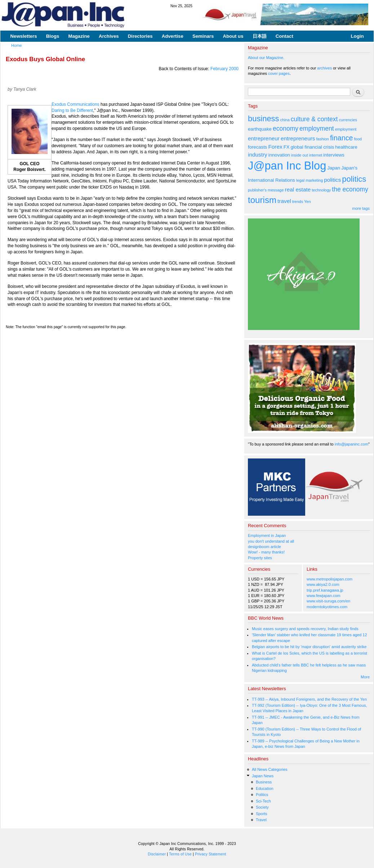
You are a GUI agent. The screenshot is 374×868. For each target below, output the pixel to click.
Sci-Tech (263, 801)
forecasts (257, 147)
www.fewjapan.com (324, 596)
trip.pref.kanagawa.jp (325, 590)
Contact (284, 36)
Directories (140, 36)
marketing (314, 180)
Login (357, 36)
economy (286, 128)
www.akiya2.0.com (323, 584)
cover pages (279, 73)
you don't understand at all (271, 541)
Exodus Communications (75, 104)
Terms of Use (180, 854)
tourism (262, 200)
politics (332, 180)
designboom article (264, 547)
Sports (262, 814)
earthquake (260, 129)
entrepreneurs (298, 138)
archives (324, 68)
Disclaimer (157, 854)
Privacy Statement (211, 854)
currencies (348, 120)
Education (265, 788)
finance (342, 138)
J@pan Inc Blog (287, 166)
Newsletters (24, 36)
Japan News (263, 776)
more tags (361, 208)
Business (264, 782)
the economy (350, 189)
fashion (323, 139)
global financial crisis (313, 147)
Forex (275, 147)
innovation (279, 155)
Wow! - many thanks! (266, 552)
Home (17, 45)
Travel (261, 820)
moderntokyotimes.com (327, 607)
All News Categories (270, 769)
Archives (109, 36)
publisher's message (266, 190)
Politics (262, 795)
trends (298, 202)
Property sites (260, 558)
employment (317, 128)
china (285, 120)
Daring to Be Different (72, 110)
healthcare (346, 147)
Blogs (53, 36)
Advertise (173, 36)
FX (287, 147)
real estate (298, 189)
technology (321, 190)
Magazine (79, 36)
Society (262, 807)
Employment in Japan (267, 535)
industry (258, 155)
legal (300, 180)
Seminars (203, 36)
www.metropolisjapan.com (330, 579)
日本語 (260, 36)
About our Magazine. (266, 58)
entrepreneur (264, 138)
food (358, 139)
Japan (334, 168)
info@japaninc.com (351, 444)
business (264, 119)
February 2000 (224, 69)
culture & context (314, 119)
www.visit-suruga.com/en (328, 601)
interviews (334, 155)
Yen (307, 202)
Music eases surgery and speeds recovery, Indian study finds (305, 629)
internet (316, 155)
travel (284, 201)
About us (233, 36)
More (365, 677)
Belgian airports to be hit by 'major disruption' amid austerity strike (309, 647)
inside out (300, 155)
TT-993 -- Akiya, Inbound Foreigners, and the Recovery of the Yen (309, 699)
